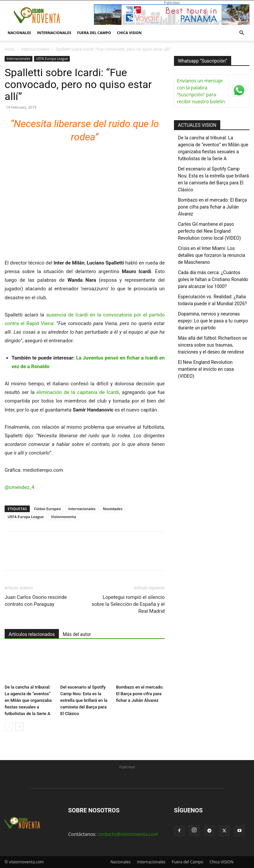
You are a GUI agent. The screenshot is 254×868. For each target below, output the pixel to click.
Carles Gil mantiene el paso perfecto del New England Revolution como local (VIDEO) (209, 231)
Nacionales (19, 33)
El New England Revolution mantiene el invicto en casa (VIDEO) (206, 369)
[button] (241, 33)
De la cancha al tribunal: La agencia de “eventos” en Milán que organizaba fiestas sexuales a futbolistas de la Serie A (28, 700)
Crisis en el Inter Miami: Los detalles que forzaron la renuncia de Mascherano (212, 255)
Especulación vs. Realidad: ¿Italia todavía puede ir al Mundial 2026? (212, 300)
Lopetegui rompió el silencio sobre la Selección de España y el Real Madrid (128, 604)
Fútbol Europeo (47, 509)
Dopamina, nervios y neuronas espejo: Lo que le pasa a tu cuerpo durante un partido (213, 321)
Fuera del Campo (94, 33)
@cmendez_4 (20, 487)
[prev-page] (9, 727)
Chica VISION (129, 33)
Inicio (10, 49)
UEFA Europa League (52, 59)
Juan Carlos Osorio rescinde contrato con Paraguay (36, 601)
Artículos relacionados (32, 634)
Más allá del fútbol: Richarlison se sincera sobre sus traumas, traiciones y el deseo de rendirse (212, 345)
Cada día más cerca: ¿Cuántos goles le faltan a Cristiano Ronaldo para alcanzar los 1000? (213, 279)
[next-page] (19, 727)
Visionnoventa (63, 517)
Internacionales (54, 33)
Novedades (113, 509)
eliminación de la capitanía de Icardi (78, 392)
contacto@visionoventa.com (128, 834)
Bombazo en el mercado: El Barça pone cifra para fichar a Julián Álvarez (140, 694)
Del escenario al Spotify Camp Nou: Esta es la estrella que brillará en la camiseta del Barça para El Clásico (84, 700)
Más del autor (77, 634)
